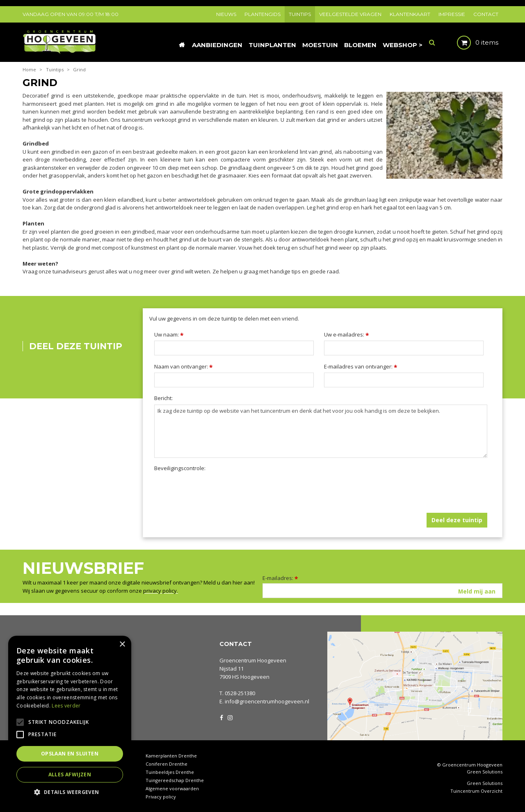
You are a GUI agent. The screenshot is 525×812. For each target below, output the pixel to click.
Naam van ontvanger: (184, 366)
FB (221, 717)
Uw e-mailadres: (347, 334)
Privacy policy (161, 797)
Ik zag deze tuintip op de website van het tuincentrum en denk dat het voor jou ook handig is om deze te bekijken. (321, 431)
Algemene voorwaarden (172, 788)
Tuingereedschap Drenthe (175, 780)
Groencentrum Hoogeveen (253, 660)
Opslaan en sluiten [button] (70, 754)
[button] (70, 792)
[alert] (70, 720)
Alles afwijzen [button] (70, 774)
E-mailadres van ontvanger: (361, 366)
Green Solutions (485, 772)
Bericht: (163, 398)
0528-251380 (240, 693)
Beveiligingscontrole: (180, 468)
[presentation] (217, 491)
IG (230, 717)
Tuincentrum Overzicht (476, 791)
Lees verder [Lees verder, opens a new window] (66, 706)
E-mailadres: (280, 578)
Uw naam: (169, 334)
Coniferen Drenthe (167, 764)
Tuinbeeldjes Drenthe (170, 772)
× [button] (122, 645)
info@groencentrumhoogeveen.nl (267, 701)
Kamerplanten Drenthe (171, 756)
